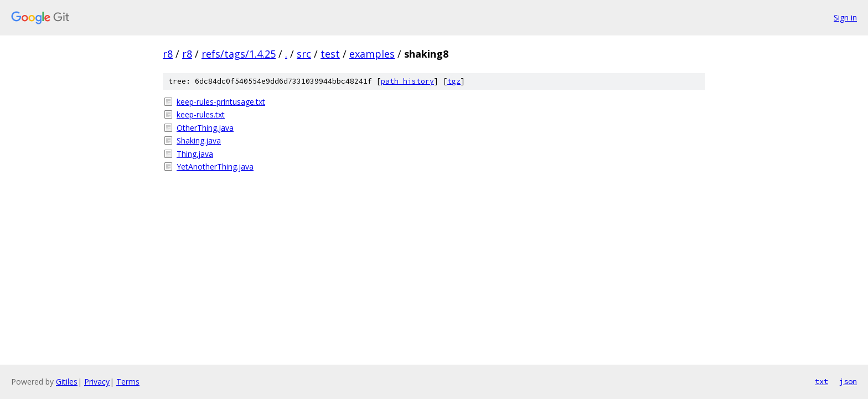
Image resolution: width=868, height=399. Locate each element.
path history (407, 81)
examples (372, 54)
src (304, 54)
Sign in (845, 17)
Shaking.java (199, 140)
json (848, 381)
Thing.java (195, 154)
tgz (454, 81)
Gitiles (67, 382)
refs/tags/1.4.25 (239, 54)
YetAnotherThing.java (215, 167)
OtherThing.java (205, 128)
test (330, 54)
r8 (168, 54)
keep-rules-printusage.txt (221, 102)
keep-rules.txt (201, 114)
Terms (128, 382)
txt (821, 381)
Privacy (97, 382)
